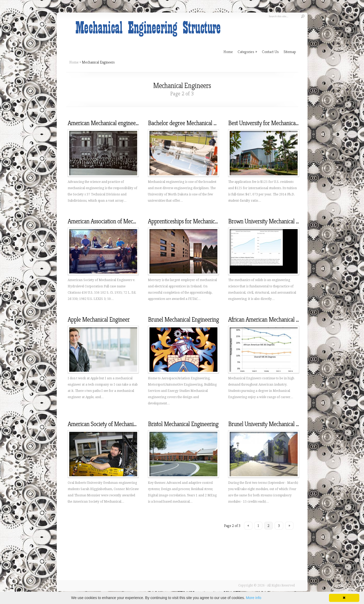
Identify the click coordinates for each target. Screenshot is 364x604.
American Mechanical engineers (104, 123)
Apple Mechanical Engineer (99, 320)
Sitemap (290, 52)
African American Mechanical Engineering (276, 320)
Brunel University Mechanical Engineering (276, 424)
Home (74, 62)
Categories (247, 52)
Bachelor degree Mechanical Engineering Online (202, 123)
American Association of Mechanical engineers (120, 221)
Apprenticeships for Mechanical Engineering (198, 221)
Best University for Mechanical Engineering (277, 123)
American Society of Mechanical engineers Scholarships (130, 424)
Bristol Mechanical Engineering (183, 424)
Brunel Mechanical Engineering (183, 320)
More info (253, 598)
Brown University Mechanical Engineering (276, 221)
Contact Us (270, 52)
